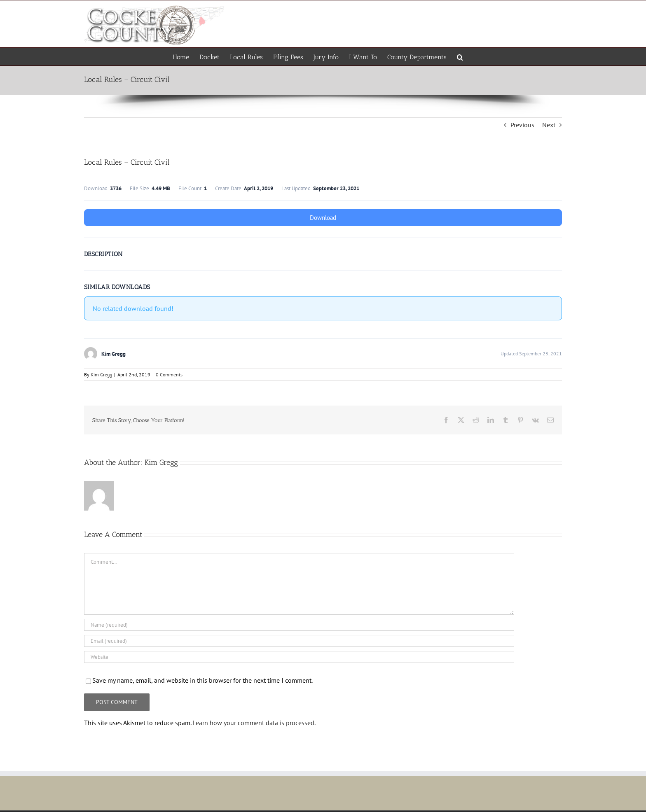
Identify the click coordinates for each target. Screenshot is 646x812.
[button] (460, 57)
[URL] (299, 657)
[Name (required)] (299, 625)
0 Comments (169, 374)
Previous (522, 125)
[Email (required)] (299, 641)
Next (549, 125)
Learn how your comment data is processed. (254, 723)
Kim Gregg (101, 374)
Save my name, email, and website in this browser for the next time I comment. (202, 680)
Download (323, 218)
